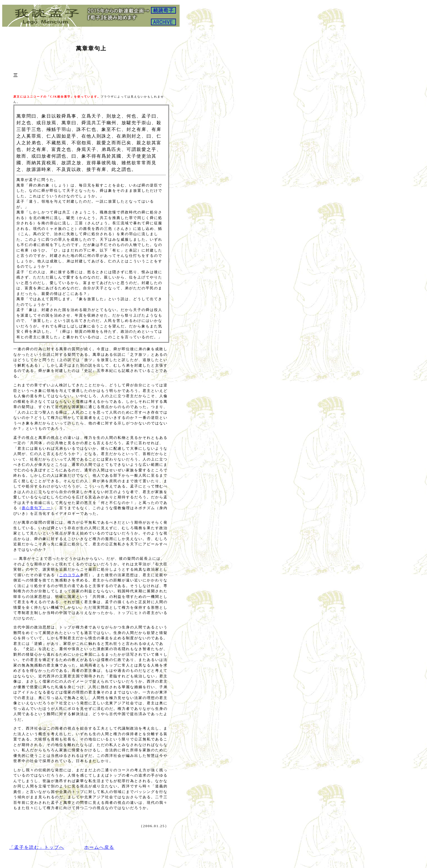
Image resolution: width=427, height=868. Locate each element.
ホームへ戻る (99, 847)
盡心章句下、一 (36, 508)
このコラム (70, 575)
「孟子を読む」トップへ (37, 847)
